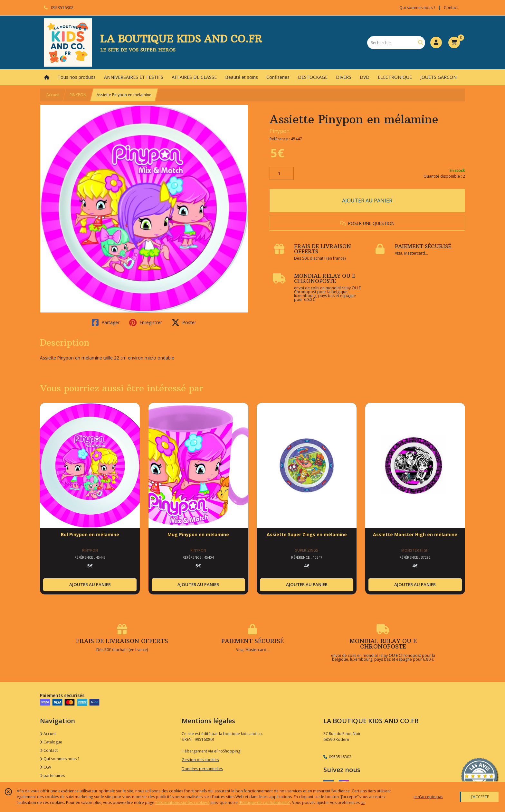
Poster (184, 322)
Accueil (53, 95)
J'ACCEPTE (480, 797)
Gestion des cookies (200, 760)
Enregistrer (146, 322)
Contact (451, 8)
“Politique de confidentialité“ (264, 803)
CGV (46, 767)
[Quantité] (282, 173)
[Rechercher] (421, 43)
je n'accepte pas (428, 797)
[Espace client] (436, 42)
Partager (106, 322)
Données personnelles (202, 769)
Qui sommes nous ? (60, 759)
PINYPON (78, 95)
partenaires (52, 775)
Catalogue (51, 742)
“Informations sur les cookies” (182, 803)
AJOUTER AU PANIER (367, 201)
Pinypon (280, 131)
